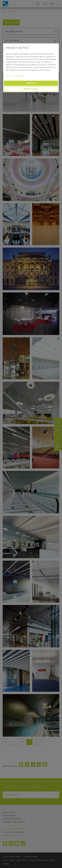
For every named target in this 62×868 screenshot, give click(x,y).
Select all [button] (31, 83)
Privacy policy (19, 76)
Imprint (9, 76)
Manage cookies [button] (31, 89)
